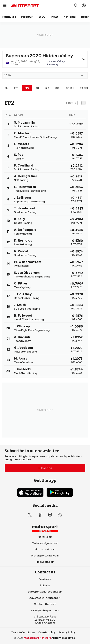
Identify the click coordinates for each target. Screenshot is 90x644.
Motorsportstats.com (45, 555)
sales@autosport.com (45, 610)
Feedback (45, 579)
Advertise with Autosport (45, 598)
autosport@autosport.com (45, 592)
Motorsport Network (37, 638)
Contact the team (45, 604)
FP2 (27, 88)
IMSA (54, 17)
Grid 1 (70, 88)
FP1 (16, 88)
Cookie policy (47, 632)
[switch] (76, 103)
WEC (42, 17)
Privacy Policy (67, 632)
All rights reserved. (64, 638)
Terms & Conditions (23, 632)
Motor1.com (45, 537)
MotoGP (27, 17)
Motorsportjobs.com (45, 543)
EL (6, 88)
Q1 (37, 88)
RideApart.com (45, 562)
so (57, 88)
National (70, 17)
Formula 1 (9, 17)
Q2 (47, 88)
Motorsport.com (45, 549)
